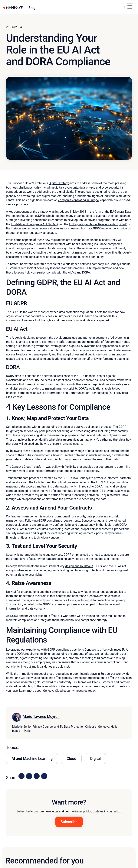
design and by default (79, 566)
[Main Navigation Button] (130, 7)
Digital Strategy (59, 183)
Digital (95, 759)
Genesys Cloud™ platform (28, 467)
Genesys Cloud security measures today (69, 691)
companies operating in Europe (78, 200)
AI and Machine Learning (32, 759)
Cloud (71, 759)
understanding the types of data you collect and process (75, 427)
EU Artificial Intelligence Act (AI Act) (34, 224)
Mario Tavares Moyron (41, 717)
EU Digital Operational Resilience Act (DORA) (98, 224)
